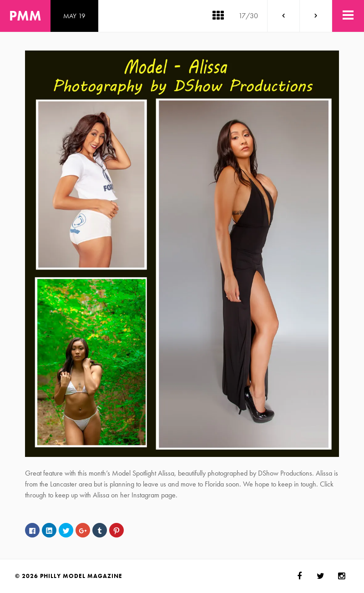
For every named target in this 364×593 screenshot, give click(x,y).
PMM (25, 16)
